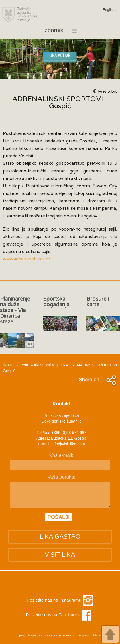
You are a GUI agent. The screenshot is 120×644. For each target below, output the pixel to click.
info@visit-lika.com (68, 444)
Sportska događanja (56, 302)
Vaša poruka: (62, 477)
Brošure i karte (98, 302)
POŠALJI (59, 517)
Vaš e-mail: (61, 455)
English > (110, 10)
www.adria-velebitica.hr (26, 259)
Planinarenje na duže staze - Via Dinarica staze (15, 310)
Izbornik (63, 30)
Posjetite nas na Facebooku (58, 615)
